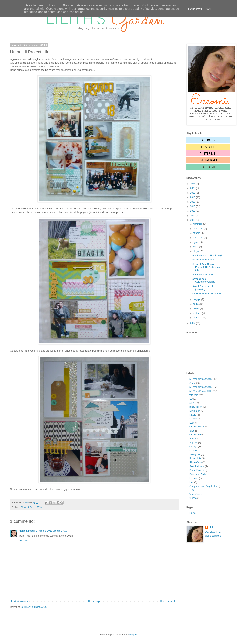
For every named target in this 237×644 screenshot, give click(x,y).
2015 (193, 211)
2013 (193, 220)
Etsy (192, 423)
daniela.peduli (27, 531)
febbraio (197, 313)
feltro (192, 431)
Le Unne (194, 478)
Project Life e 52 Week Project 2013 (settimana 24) (206, 267)
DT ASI (193, 451)
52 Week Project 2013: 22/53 (207, 294)
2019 (193, 193)
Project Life (195, 458)
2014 (193, 216)
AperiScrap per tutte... (204, 274)
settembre (198, 238)
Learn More (195, 9)
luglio (196, 247)
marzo (196, 308)
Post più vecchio (169, 601)
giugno (197, 251)
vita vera (194, 395)
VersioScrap (196, 494)
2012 (193, 323)
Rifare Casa (196, 462)
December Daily (198, 474)
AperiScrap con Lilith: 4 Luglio (208, 255)
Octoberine (195, 435)
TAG (192, 490)
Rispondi (24, 541)
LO (191, 399)
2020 (193, 188)
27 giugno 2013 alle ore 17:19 (52, 531)
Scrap (192, 383)
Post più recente (20, 601)
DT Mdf (193, 419)
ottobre (197, 233)
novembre (198, 229)
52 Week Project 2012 (201, 379)
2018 (193, 197)
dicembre (198, 224)
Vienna (193, 498)
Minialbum (195, 411)
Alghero (193, 443)
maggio (197, 299)
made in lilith (196, 407)
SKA (192, 403)
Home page (94, 601)
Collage (193, 447)
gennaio (197, 318)
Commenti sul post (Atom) (34, 607)
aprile (196, 304)
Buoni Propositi (197, 470)
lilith (211, 527)
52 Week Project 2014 (201, 391)
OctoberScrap (197, 427)
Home (193, 513)
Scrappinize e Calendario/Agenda (204, 280)
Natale (193, 415)
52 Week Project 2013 (31, 507)
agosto (197, 242)
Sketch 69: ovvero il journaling (203, 288)
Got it (210, 9)
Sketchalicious (197, 466)
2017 (193, 202)
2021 (193, 184)
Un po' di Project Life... (204, 260)
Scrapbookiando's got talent (204, 486)
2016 (193, 206)
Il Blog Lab (195, 454)
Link (192, 482)
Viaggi (193, 439)
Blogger (133, 635)
